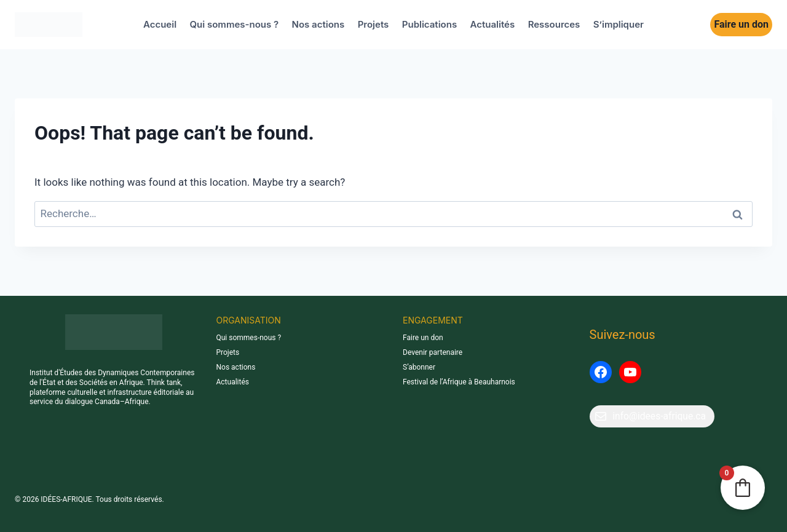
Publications (429, 24)
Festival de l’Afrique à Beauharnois (459, 382)
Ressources (554, 24)
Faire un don (741, 24)
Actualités (493, 24)
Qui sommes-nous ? (235, 24)
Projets (374, 24)
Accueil (160, 24)
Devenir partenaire (433, 352)
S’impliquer (619, 24)
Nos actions (318, 24)
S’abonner (419, 367)
